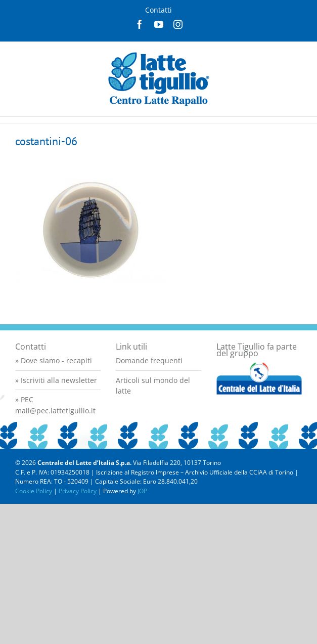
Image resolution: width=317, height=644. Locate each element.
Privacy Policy (78, 491)
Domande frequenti (149, 360)
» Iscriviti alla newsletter (56, 380)
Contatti (159, 10)
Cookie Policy (34, 491)
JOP (142, 491)
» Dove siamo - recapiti (54, 360)
